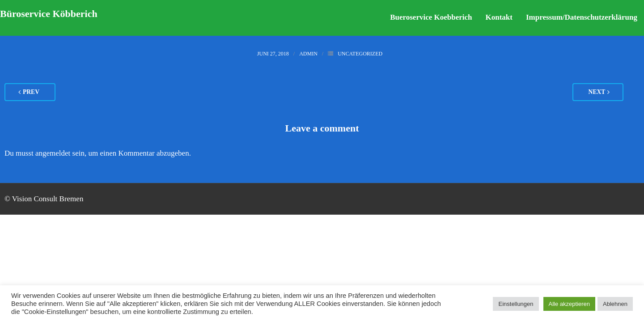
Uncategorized (360, 54)
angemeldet (53, 153)
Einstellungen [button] (516, 304)
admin (308, 54)
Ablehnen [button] (615, 304)
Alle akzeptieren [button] (570, 304)
